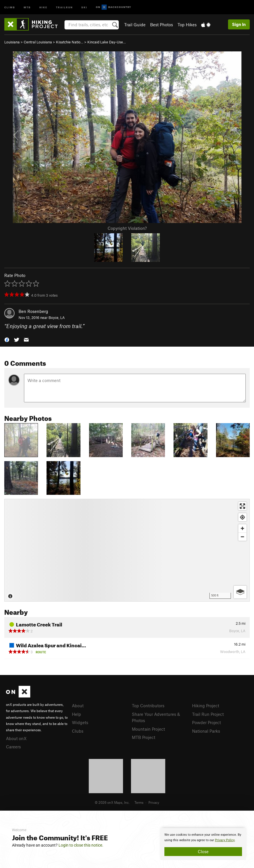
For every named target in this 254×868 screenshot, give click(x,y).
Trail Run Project (208, 714)
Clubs (78, 731)
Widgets (80, 722)
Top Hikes (187, 25)
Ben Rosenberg (33, 311)
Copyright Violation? (127, 228)
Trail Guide (135, 25)
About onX (16, 738)
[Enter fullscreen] (242, 506)
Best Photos (162, 25)
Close (203, 851)
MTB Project (144, 737)
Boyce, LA (57, 318)
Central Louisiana (38, 42)
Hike (43, 7)
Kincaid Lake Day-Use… (107, 42)
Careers (13, 747)
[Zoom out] (242, 537)
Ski (84, 7)
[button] (7, 339)
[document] (203, 844)
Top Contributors (148, 706)
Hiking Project (206, 706)
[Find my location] (242, 517)
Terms (139, 802)
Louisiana (12, 42)
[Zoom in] (242, 528)
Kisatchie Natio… (70, 42)
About (78, 706)
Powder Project (206, 722)
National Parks (206, 731)
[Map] (127, 550)
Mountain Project (148, 729)
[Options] (240, 592)
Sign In (239, 24)
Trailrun (64, 7)
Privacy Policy (225, 840)
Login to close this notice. (81, 845)
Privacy (154, 802)
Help (76, 714)
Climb (10, 7)
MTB (27, 7)
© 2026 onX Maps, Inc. (112, 802)
